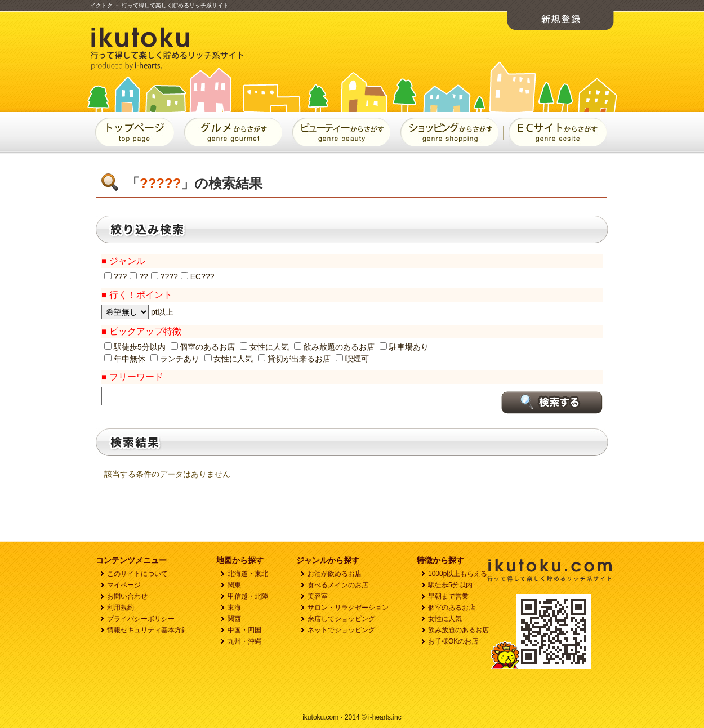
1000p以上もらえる (458, 574)
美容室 (318, 596)
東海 (234, 608)
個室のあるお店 (452, 608)
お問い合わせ (127, 596)
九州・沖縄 (244, 641)
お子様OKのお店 (453, 641)
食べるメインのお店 (338, 585)
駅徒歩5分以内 (450, 585)
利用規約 (121, 608)
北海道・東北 (248, 574)
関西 (234, 619)
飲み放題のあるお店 (458, 630)
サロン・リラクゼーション (348, 608)
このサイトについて (137, 574)
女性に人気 (445, 619)
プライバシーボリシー (141, 619)
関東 (234, 585)
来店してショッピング (341, 619)
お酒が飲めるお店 (335, 574)
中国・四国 (244, 630)
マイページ (124, 585)
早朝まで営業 (448, 596)
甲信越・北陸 (248, 596)
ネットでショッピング (341, 630)
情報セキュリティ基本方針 (148, 630)
